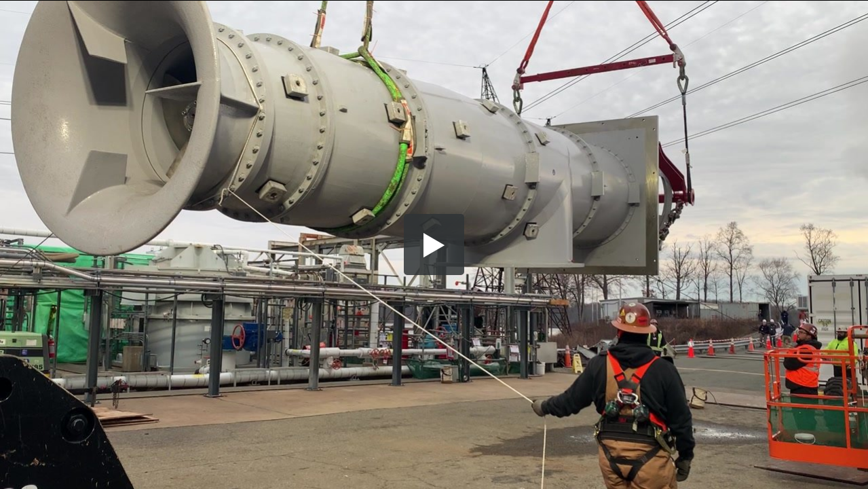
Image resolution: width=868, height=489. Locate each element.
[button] (434, 244)
